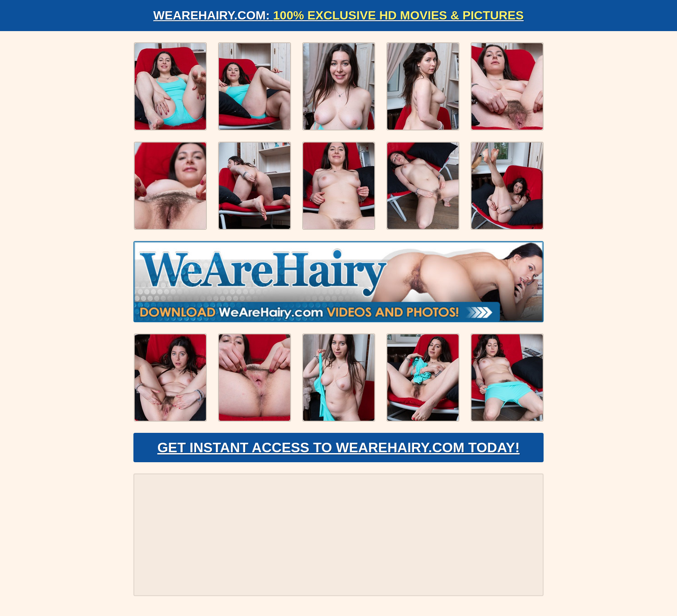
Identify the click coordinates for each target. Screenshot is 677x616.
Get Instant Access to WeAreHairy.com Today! (338, 448)
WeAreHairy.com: (338, 15)
